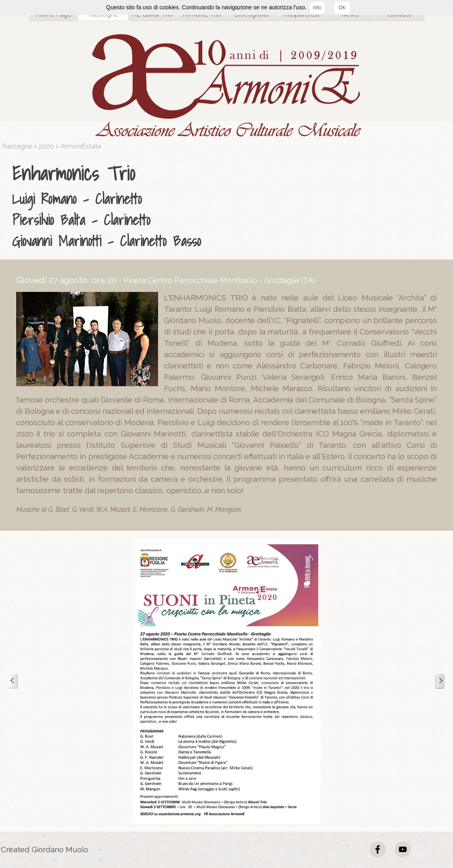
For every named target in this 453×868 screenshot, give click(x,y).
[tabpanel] (229, 205)
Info (317, 8)
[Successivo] (440, 681)
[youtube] (403, 849)
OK (342, 8)
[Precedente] (13, 681)
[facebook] (378, 849)
